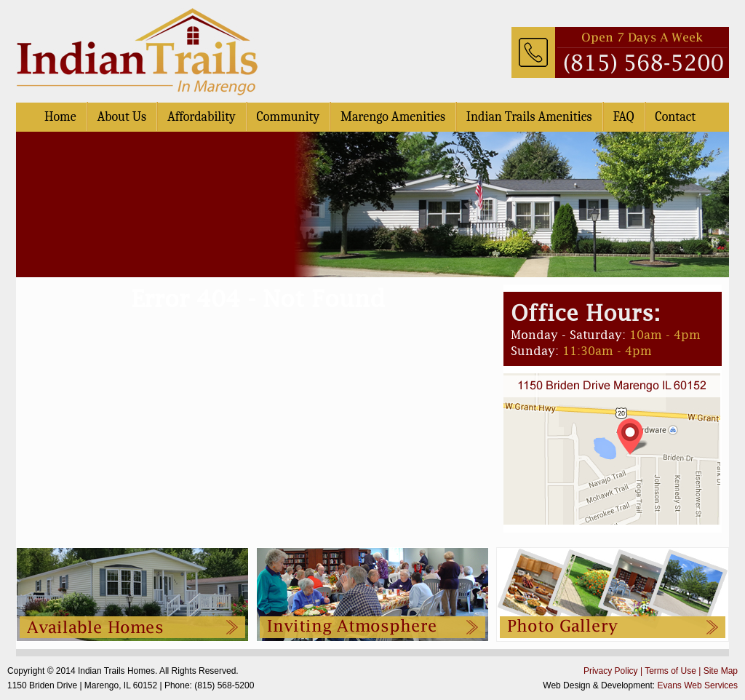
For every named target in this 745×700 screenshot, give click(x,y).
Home (60, 117)
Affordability (202, 117)
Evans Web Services (698, 685)
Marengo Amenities (393, 117)
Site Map (721, 671)
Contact (675, 117)
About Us (121, 117)
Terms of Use (670, 671)
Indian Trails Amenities (529, 117)
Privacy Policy (611, 671)
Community (288, 117)
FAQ (623, 117)
